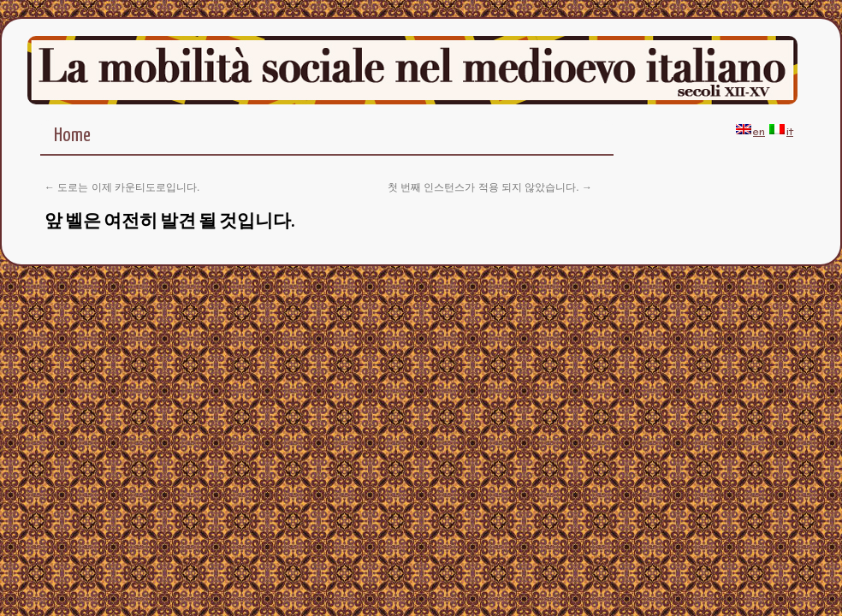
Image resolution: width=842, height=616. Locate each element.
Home (72, 136)
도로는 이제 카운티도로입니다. (122, 187)
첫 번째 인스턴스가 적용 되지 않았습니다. (490, 187)
